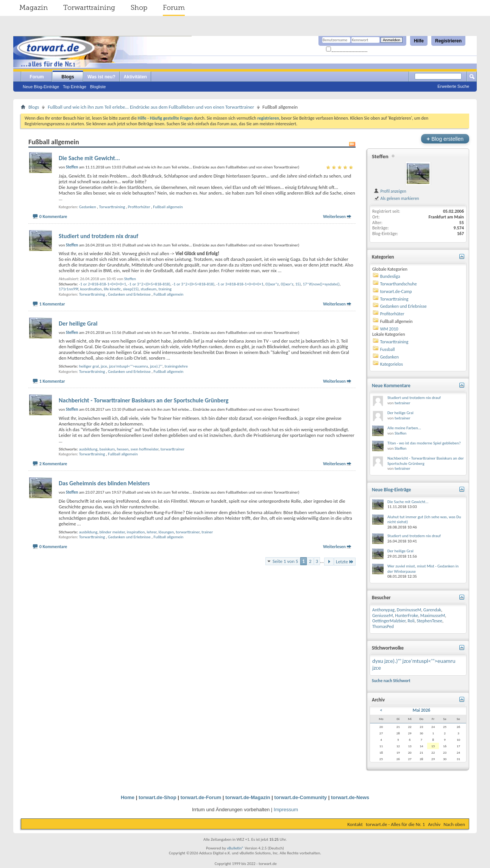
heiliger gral (89, 366)
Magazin (34, 8)
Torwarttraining (89, 8)
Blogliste (98, 87)
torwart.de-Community (300, 797)
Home (128, 797)
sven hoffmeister (145, 449)
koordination (91, 289)
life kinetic (112, 289)
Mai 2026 (421, 710)
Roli (411, 621)
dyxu (378, 661)
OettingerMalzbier (389, 621)
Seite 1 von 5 (286, 561)
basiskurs (107, 449)
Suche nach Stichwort (391, 681)
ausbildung (88, 449)
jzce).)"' (156, 366)
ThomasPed (383, 626)
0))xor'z (287, 284)
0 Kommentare (53, 217)
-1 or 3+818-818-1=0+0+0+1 (240, 284)
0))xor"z (272, 284)
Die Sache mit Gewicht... (89, 158)
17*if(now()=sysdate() (321, 284)
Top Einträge (75, 87)
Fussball (388, 349)
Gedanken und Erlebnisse (129, 294)
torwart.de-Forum (201, 797)
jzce (104, 366)
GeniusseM (383, 616)
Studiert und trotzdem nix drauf (98, 236)
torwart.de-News (350, 797)
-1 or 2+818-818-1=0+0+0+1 (102, 284)
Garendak (432, 610)
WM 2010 (389, 329)
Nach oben (454, 824)
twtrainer (403, 403)
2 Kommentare (53, 464)
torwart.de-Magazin (248, 797)
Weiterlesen (334, 217)
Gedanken (88, 207)
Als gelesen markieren (396, 198)
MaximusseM (433, 616)
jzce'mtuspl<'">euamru (129, 366)
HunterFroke (407, 616)
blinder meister (112, 532)
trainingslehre (176, 366)
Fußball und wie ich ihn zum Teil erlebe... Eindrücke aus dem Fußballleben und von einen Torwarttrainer (151, 107)
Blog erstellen (445, 139)
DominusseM (409, 610)
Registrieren (448, 41)
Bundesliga (390, 276)
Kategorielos (392, 364)
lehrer (151, 532)
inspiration (136, 532)
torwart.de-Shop (158, 797)
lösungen (166, 532)
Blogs (68, 77)
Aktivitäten (135, 77)
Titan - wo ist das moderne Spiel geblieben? (424, 443)
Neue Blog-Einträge (41, 87)
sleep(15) (131, 289)
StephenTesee (429, 621)
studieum (148, 289)
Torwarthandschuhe (399, 284)
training (165, 289)
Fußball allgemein (168, 207)
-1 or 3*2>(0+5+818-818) (149, 284)
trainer (207, 532)
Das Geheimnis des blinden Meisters (104, 483)
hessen (122, 449)
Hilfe (419, 41)
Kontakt (355, 824)
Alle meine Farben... (404, 428)
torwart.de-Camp (396, 291)
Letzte (345, 562)
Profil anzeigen (390, 191)
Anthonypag (383, 610)
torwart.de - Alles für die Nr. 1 (395, 824)
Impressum (286, 810)
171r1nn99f (69, 289)
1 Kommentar (52, 304)
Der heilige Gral (78, 323)
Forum (174, 8)
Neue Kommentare (391, 386)
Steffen (130, 279)
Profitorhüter (139, 207)
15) (298, 284)
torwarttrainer (173, 449)
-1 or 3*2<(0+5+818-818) (193, 284)
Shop (139, 8)
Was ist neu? (101, 77)
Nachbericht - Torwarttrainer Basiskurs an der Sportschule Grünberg (144, 400)
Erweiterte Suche (453, 86)
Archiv (434, 824)
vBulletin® (235, 848)
